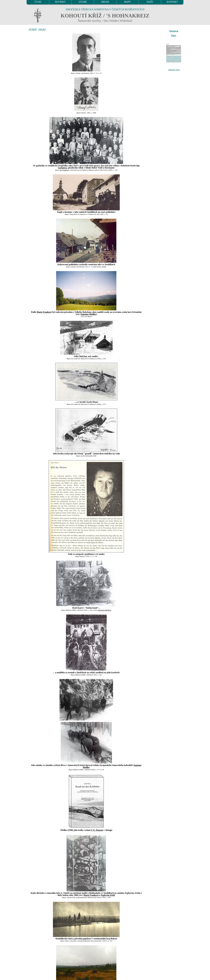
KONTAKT (172, 2)
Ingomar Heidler (88, 314)
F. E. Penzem (97, 830)
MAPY (127, 2)
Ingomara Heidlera (105, 610)
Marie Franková (91, 895)
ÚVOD (38, 2)
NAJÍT (150, 2)
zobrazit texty (174, 70)
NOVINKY (60, 2)
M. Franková (64, 170)
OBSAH (105, 2)
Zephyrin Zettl (107, 895)
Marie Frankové (44, 312)
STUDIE (83, 2)
